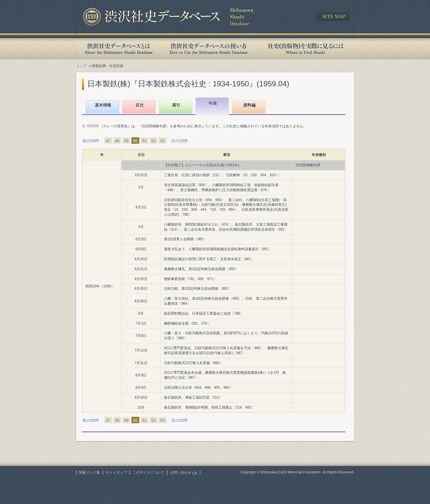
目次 (140, 105)
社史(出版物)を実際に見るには (306, 49)
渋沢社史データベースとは (118, 49)
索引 (176, 105)
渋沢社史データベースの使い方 (209, 49)
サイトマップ (116, 472)
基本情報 (103, 105)
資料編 (249, 105)
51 (144, 141)
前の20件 (91, 141)
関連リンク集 (89, 472)
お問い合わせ (181, 472)
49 (126, 141)
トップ (81, 66)
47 (108, 141)
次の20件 (180, 141)
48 (117, 141)
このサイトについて (148, 472)
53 (162, 141)
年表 (213, 103)
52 (153, 141)
